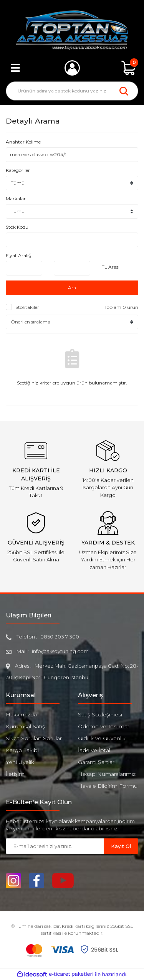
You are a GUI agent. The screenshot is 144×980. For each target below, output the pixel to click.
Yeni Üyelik (20, 762)
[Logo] (72, 30)
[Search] (72, 91)
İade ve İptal (94, 750)
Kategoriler (18, 170)
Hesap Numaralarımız (107, 774)
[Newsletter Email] (55, 846)
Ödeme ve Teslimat (104, 726)
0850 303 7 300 (60, 637)
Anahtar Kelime (23, 142)
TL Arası (111, 267)
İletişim (15, 774)
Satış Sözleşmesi (100, 714)
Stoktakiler (27, 307)
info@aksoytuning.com (60, 651)
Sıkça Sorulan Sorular (34, 738)
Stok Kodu (17, 227)
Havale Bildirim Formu (108, 786)
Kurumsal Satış (25, 726)
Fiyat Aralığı (19, 255)
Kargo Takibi (22, 750)
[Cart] (129, 68)
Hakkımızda (21, 714)
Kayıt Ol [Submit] (121, 846)
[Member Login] (72, 68)
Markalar (16, 199)
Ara (72, 288)
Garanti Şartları (97, 762)
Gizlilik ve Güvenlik (102, 738)
